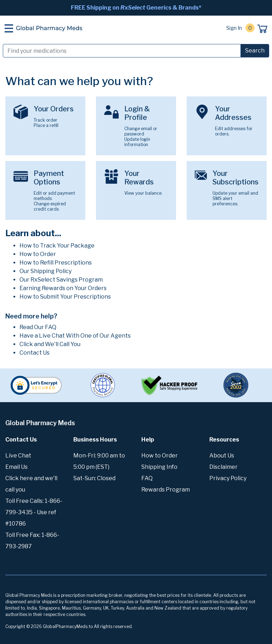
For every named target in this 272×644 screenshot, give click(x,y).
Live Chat (18, 456)
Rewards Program (166, 490)
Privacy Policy (228, 478)
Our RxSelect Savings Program (61, 280)
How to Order (38, 254)
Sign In (234, 28)
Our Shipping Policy (46, 271)
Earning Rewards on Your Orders (63, 288)
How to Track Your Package (57, 246)
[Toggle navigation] (9, 28)
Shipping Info (159, 467)
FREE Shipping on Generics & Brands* (136, 8)
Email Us (16, 467)
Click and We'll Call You (50, 344)
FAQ (147, 478)
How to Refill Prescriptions (56, 263)
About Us (222, 456)
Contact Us (35, 353)
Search (255, 51)
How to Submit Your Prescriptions (65, 297)
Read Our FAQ (38, 327)
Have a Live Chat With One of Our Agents (75, 336)
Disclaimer (223, 467)
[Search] (122, 51)
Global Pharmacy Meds (49, 28)
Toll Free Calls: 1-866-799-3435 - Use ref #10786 (34, 512)
